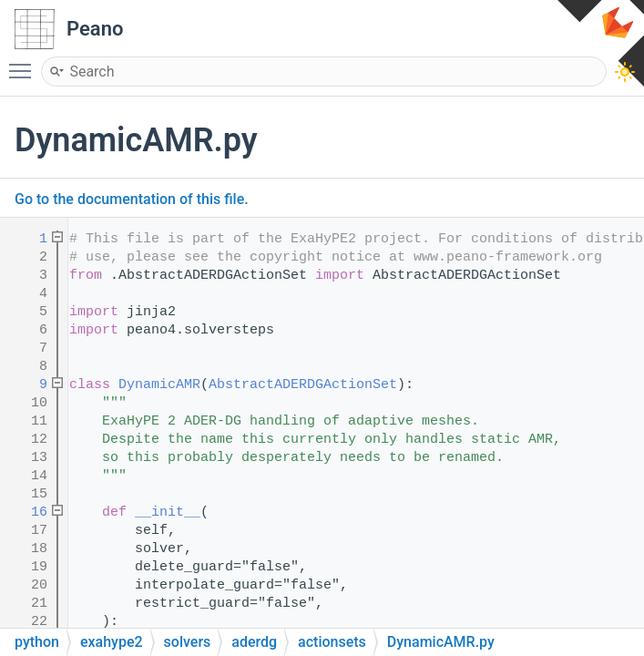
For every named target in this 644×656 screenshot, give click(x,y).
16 (27, 512)
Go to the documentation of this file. (132, 199)
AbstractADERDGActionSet (303, 385)
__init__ (168, 512)
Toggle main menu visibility (25, 63)
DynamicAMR (159, 385)
